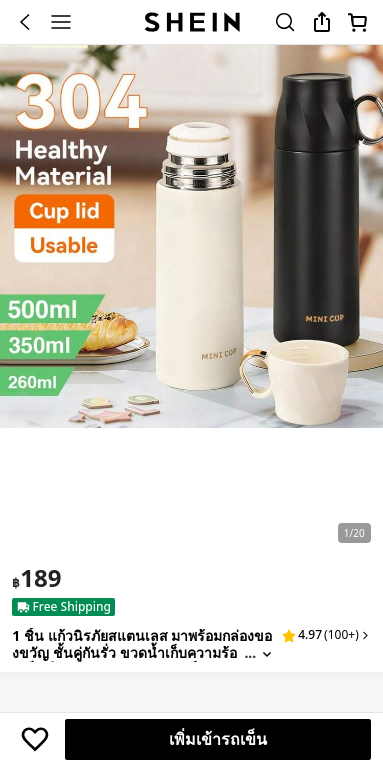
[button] (326, 635)
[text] (36, 578)
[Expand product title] (267, 653)
